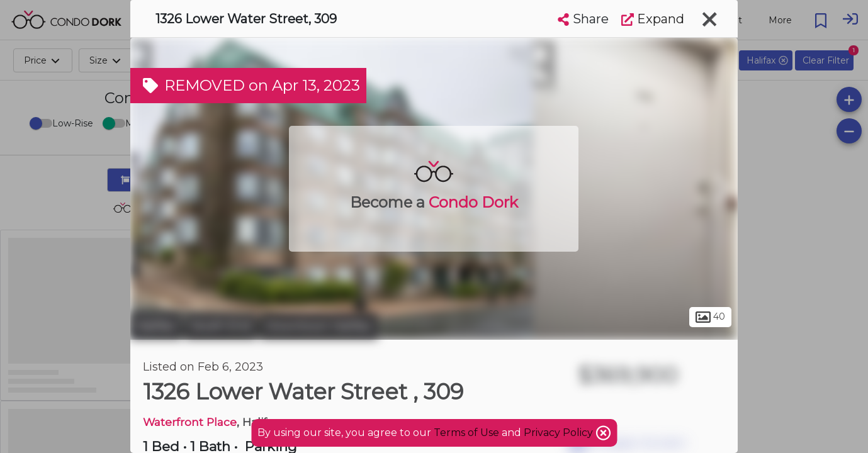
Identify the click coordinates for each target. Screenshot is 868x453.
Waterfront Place (190, 422)
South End (221, 326)
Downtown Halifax (319, 326)
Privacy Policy (560, 433)
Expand (653, 19)
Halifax (156, 326)
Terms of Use (466, 433)
